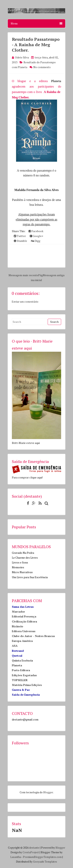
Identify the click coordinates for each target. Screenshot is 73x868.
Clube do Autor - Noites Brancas (33, 636)
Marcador (18, 612)
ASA (15, 646)
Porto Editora (21, 670)
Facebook (36, 231)
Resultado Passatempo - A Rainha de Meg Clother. (36, 45)
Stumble (20, 241)
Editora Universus (24, 631)
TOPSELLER (20, 680)
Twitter (20, 236)
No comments (42, 67)
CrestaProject (31, 852)
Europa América (22, 641)
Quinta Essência (22, 660)
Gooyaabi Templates (45, 862)
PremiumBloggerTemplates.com (42, 857)
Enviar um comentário (25, 302)
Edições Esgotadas (24, 675)
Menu (36, 23)
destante (34, 848)
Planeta (56, 81)
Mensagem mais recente (23, 275)
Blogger (48, 792)
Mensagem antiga (54, 275)
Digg (36, 241)
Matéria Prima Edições (27, 685)
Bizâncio (18, 626)
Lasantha (16, 857)
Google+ (36, 236)
